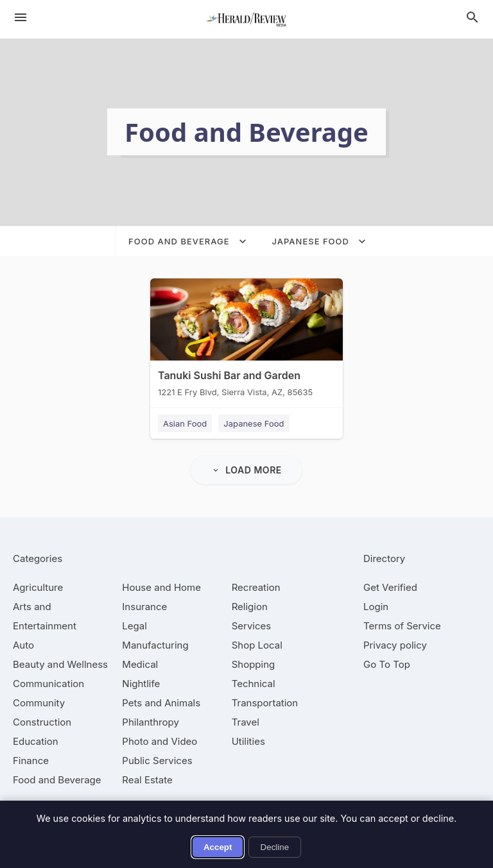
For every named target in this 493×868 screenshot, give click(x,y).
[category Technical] (254, 684)
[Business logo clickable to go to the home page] (246, 19)
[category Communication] (48, 684)
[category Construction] (42, 722)
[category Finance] (31, 761)
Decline (275, 847)
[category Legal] (134, 626)
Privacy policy (395, 645)
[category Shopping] (254, 664)
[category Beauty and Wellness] (60, 664)
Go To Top (387, 664)
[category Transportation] (265, 703)
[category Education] (36, 741)
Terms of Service (402, 626)
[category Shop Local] (257, 645)
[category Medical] (140, 664)
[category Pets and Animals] (161, 703)
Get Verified (390, 587)
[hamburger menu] (21, 17)
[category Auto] (23, 645)
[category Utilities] (248, 741)
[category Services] (252, 626)
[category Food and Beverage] (57, 780)
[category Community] (39, 703)
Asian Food (185, 423)
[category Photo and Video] (160, 741)
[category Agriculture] (38, 587)
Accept (218, 847)
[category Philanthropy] (151, 722)
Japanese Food (254, 423)
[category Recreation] (256, 587)
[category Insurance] (144, 607)
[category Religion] (250, 607)
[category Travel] (246, 722)
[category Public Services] (157, 761)
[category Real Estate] (147, 780)
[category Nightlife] (141, 684)
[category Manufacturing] (155, 645)
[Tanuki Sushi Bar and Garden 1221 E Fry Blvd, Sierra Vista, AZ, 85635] (246, 341)
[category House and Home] (161, 587)
